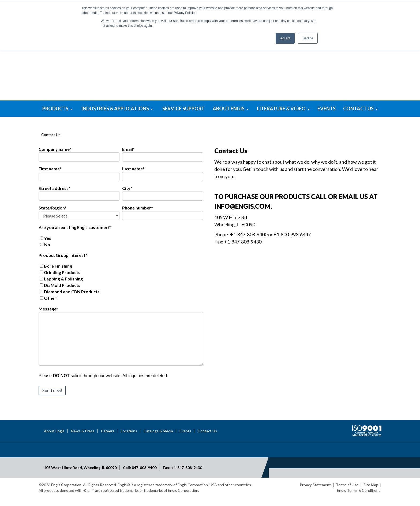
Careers (108, 441)
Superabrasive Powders (127, 104)
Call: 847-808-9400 (140, 477)
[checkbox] (121, 251)
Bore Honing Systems (251, 104)
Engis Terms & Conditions (359, 500)
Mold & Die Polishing (293, 104)
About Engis (54, 441)
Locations (129, 441)
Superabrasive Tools (210, 104)
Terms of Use (347, 495)
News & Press (83, 441)
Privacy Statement (315, 495)
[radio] (121, 248)
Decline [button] (308, 38)
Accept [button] (285, 38)
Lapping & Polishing (168, 104)
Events (185, 441)
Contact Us (207, 441)
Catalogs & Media (158, 441)
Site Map (371, 495)
